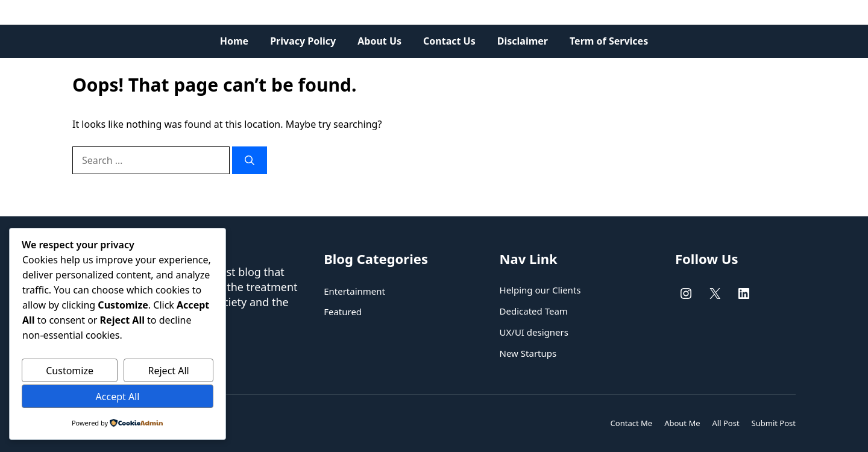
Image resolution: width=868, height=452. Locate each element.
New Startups (528, 353)
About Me (682, 423)
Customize (70, 371)
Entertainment (354, 291)
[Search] (250, 160)
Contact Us (449, 41)
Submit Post (774, 423)
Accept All (118, 397)
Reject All (169, 371)
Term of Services (609, 41)
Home (234, 41)
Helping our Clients (540, 290)
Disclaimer (523, 41)
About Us (379, 41)
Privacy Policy (303, 41)
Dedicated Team (534, 311)
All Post (726, 423)
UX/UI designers (534, 332)
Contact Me (632, 423)
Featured (343, 312)
